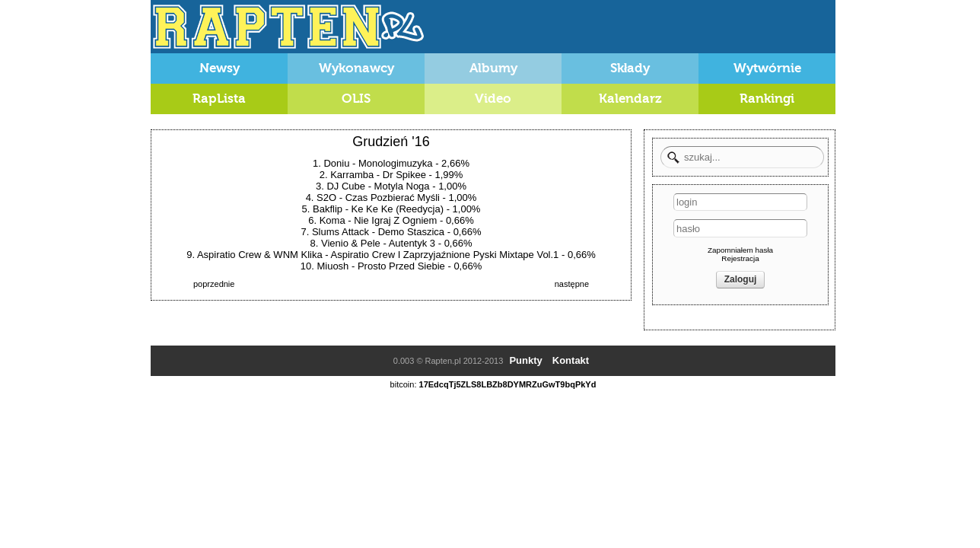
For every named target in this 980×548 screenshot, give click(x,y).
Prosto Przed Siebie (401, 266)
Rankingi (767, 99)
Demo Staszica (411, 232)
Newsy (220, 68)
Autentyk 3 (412, 243)
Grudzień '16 (391, 142)
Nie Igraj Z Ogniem (395, 220)
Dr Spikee (404, 175)
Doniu (336, 163)
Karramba (352, 175)
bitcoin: (404, 384)
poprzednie (214, 284)
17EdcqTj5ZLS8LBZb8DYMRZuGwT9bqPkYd (508, 384)
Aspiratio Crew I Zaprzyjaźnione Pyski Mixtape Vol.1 (445, 255)
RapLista (219, 99)
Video (493, 99)
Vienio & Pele (351, 243)
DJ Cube (346, 186)
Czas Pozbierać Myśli (393, 198)
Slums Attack (340, 232)
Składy (630, 68)
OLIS (356, 99)
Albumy (493, 68)
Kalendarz (630, 99)
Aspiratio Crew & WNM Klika (260, 255)
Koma (332, 220)
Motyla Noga (402, 186)
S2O (326, 198)
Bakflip (328, 209)
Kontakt (571, 360)
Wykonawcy (356, 68)
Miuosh (332, 266)
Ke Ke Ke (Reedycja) (398, 209)
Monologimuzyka (396, 163)
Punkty (525, 360)
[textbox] (742, 157)
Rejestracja (740, 258)
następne (572, 284)
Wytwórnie (767, 68)
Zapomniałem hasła (740, 250)
